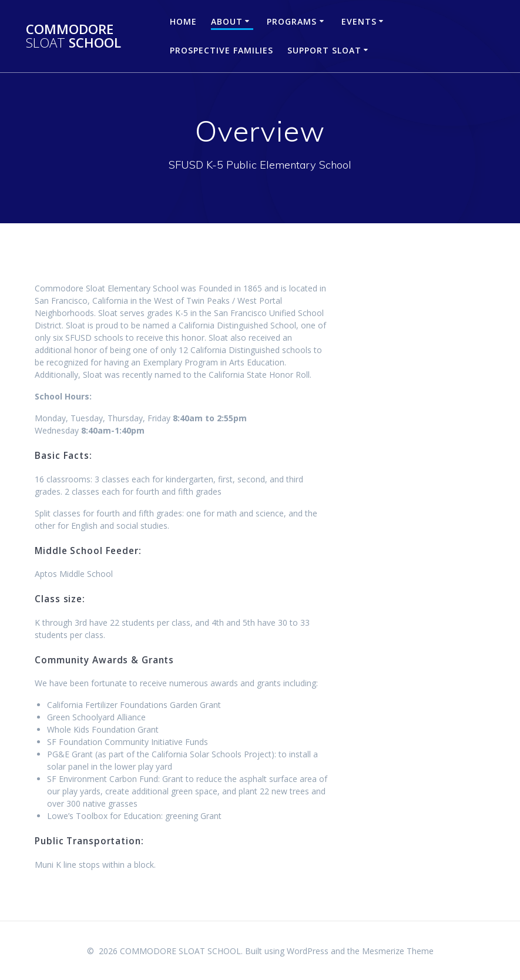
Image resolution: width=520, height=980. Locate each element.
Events (359, 21)
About (227, 21)
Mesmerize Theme (398, 951)
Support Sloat (324, 50)
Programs (292, 21)
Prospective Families (222, 50)
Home (183, 21)
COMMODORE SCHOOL (73, 36)
